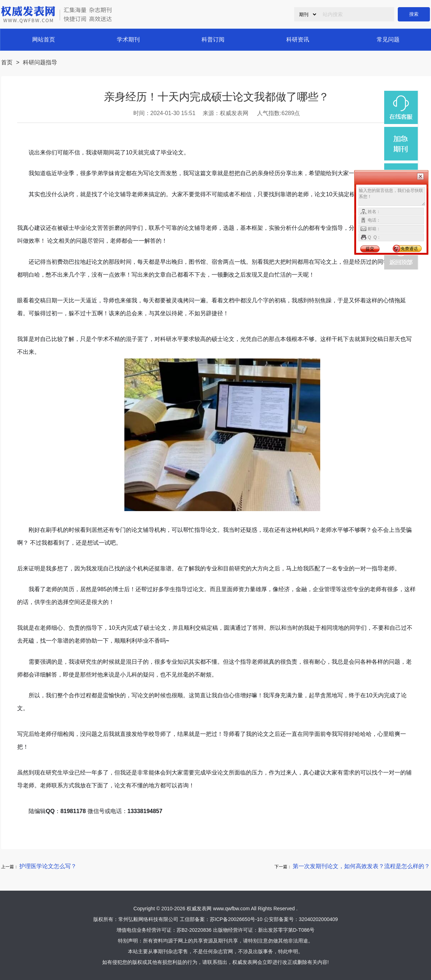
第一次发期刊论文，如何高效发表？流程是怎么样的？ (361, 866)
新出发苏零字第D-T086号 (286, 930)
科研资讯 (298, 39)
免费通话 (409, 249)
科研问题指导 (40, 62)
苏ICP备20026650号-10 (236, 919)
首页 (7, 62)
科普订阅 (213, 39)
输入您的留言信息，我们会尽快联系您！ (392, 197)
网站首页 (44, 39)
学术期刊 (128, 39)
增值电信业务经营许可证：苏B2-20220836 (164, 930)
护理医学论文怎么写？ (48, 866)
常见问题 (388, 39)
